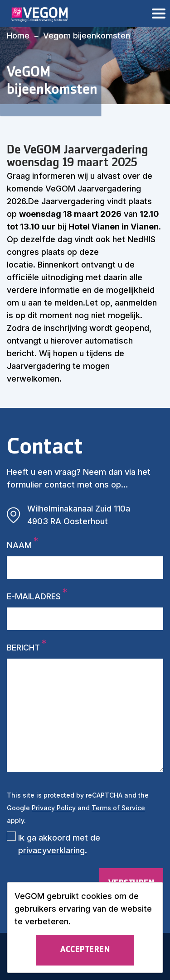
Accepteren (85, 950)
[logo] (35, 14)
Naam (19, 545)
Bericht (23, 648)
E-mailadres (34, 596)
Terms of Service (118, 808)
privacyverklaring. (53, 850)
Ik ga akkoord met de (59, 844)
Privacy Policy (54, 808)
